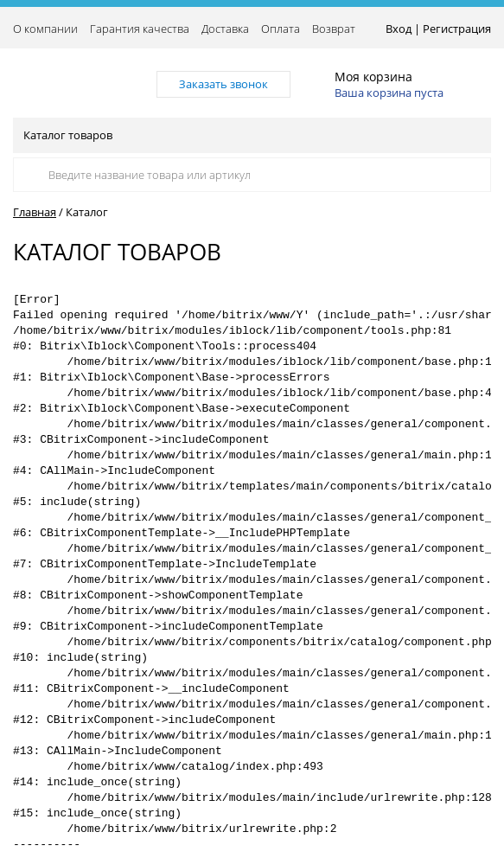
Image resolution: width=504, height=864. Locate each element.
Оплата (281, 29)
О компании (45, 29)
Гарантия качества (140, 29)
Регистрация (457, 29)
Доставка (225, 29)
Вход (399, 29)
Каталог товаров (251, 135)
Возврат (334, 29)
